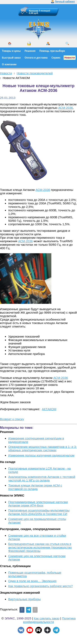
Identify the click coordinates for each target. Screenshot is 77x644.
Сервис (56, 58)
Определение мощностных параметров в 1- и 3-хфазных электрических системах (43, 448)
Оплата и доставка (36, 58)
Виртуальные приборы (24, 599)
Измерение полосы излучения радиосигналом (41, 455)
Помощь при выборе (52, 51)
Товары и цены (11, 51)
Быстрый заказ (11, 58)
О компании (9, 64)
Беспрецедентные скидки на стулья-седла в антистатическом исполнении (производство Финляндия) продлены (40, 547)
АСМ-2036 (65, 108)
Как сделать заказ (47, 618)
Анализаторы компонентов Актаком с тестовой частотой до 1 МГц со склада (42, 478)
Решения (30, 51)
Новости (70, 58)
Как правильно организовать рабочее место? (40, 586)
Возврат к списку (12, 419)
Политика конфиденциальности (49, 620)
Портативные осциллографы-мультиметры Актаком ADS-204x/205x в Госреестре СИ (39, 512)
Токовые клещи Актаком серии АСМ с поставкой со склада (35, 487)
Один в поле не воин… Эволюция (32, 581)
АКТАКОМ (49, 409)
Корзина (34, 11)
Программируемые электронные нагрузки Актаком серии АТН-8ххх (38, 504)
